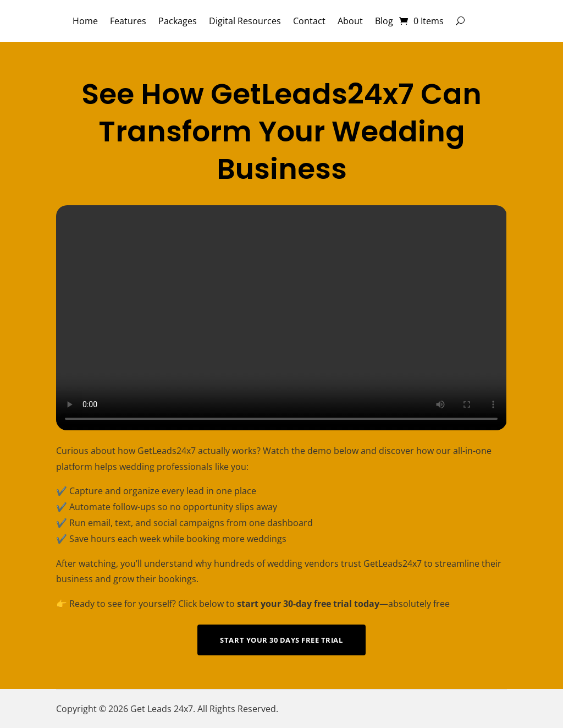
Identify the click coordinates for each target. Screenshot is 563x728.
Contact (309, 21)
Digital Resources (245, 21)
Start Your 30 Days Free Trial (281, 640)
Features (128, 21)
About (350, 21)
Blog (384, 21)
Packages (178, 21)
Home (85, 21)
